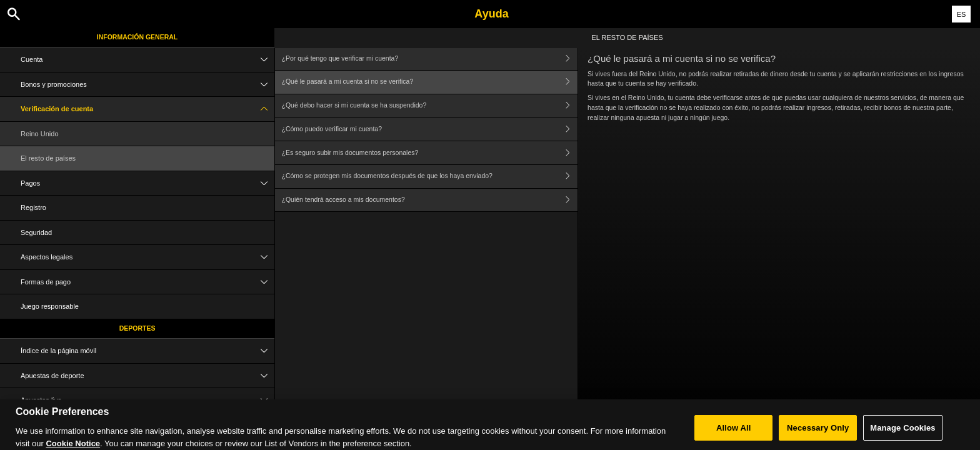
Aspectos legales (147, 257)
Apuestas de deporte (147, 376)
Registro (33, 207)
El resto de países (48, 158)
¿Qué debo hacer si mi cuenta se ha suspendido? (430, 106)
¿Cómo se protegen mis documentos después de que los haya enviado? (430, 177)
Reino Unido (40, 134)
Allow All (734, 432)
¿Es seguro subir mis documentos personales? (430, 153)
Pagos (147, 183)
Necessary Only (818, 432)
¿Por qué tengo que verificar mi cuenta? (430, 58)
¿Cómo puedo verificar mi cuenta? (430, 129)
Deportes (137, 328)
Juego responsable (50, 306)
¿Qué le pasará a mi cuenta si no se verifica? (430, 82)
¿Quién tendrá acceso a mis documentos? (430, 200)
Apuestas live (147, 400)
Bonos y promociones (147, 85)
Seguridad (36, 232)
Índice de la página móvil (147, 351)
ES (962, 14)
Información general (137, 37)
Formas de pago (147, 282)
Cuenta (147, 60)
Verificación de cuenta (147, 109)
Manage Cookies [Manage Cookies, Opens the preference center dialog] (902, 432)
